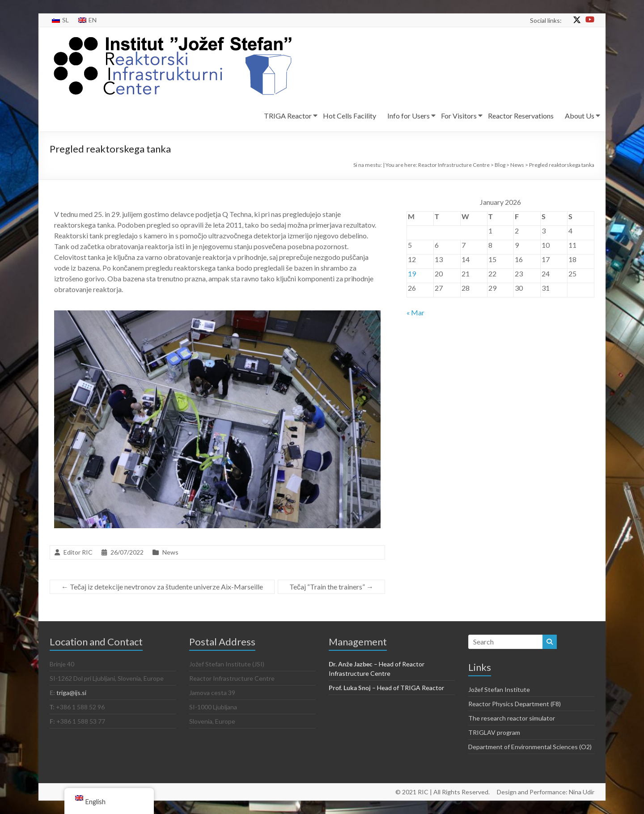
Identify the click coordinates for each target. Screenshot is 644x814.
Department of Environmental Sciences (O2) (530, 747)
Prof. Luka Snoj (350, 688)
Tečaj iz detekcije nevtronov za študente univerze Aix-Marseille (162, 587)
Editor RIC (78, 552)
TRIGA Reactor (288, 116)
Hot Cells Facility (350, 116)
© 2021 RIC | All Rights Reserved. (443, 792)
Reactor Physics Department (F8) (515, 704)
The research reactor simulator (512, 718)
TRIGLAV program (494, 732)
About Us (580, 116)
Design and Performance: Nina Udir (546, 792)
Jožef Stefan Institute (499, 689)
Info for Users (409, 116)
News (170, 552)
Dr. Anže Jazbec (351, 664)
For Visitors (459, 116)
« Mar (415, 312)
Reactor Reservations (521, 116)
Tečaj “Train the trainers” (331, 587)
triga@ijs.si (71, 693)
